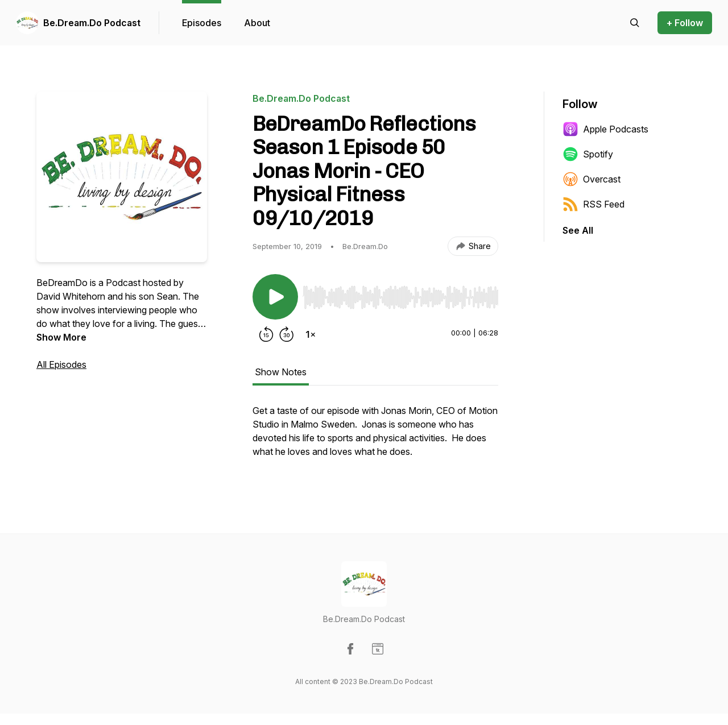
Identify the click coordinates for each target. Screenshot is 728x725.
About (257, 23)
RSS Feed (593, 204)
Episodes (202, 23)
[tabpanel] (375, 437)
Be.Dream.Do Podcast (92, 23)
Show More (61, 337)
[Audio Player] (400, 294)
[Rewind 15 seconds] (266, 334)
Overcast (591, 179)
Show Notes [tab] (281, 372)
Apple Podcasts (605, 129)
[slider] (400, 297)
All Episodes (61, 364)
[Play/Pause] (275, 297)
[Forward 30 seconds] (287, 334)
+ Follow (685, 23)
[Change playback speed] (311, 334)
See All (578, 230)
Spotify (588, 154)
